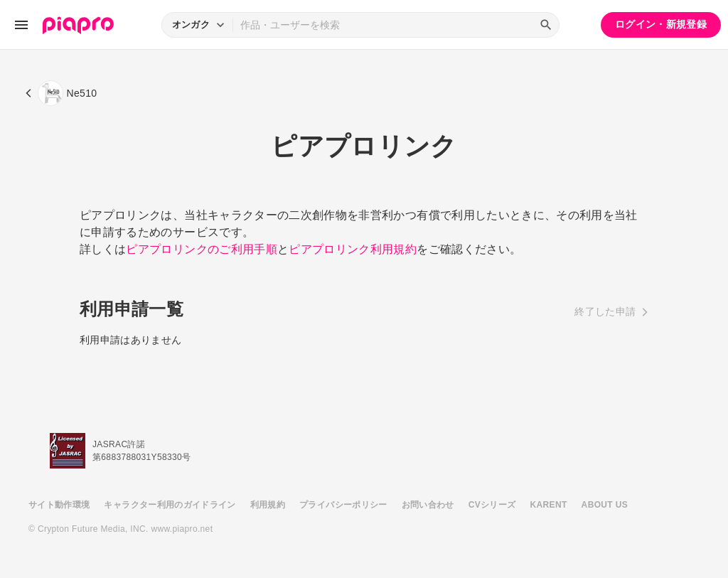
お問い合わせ (428, 505)
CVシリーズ (492, 505)
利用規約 (268, 505)
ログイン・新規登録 (661, 24)
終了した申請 (605, 311)
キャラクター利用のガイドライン (170, 505)
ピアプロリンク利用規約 (353, 249)
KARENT (549, 505)
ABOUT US (605, 505)
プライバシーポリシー (343, 505)
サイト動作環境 (59, 505)
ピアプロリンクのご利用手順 (202, 249)
